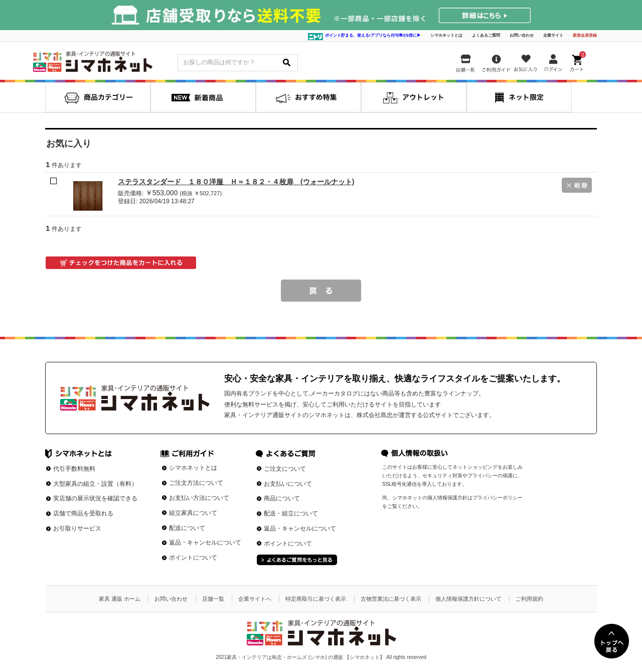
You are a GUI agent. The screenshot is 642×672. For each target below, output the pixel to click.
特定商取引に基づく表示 (316, 599)
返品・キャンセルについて (205, 543)
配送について (187, 528)
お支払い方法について (199, 498)
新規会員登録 (585, 35)
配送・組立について (291, 513)
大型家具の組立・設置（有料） (95, 484)
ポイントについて (193, 558)
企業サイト (553, 35)
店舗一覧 (213, 599)
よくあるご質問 (486, 35)
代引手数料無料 (74, 469)
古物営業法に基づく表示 (391, 599)
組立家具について (193, 513)
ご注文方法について (196, 483)
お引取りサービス (77, 528)
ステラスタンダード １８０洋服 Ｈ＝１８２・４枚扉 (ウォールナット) (236, 182)
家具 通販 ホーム (120, 599)
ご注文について (285, 469)
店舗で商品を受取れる (83, 513)
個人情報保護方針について (468, 599)
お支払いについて (288, 484)
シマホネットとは (446, 35)
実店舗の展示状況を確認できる (95, 498)
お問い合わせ (522, 35)
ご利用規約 (529, 599)
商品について (282, 498)
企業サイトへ (255, 599)
